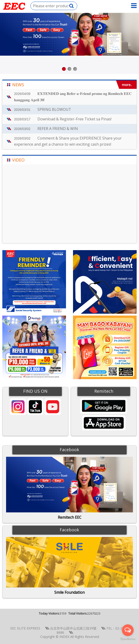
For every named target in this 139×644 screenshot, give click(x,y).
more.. (127, 85)
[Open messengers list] (128, 630)
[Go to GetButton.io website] (128, 639)
